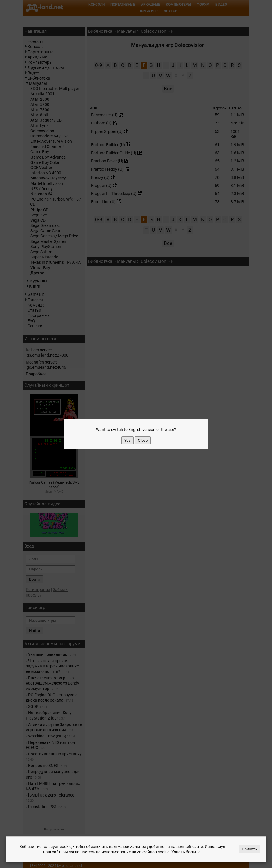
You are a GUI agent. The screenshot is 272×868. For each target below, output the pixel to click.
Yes (128, 440)
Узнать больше (186, 852)
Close (143, 440)
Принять (249, 849)
